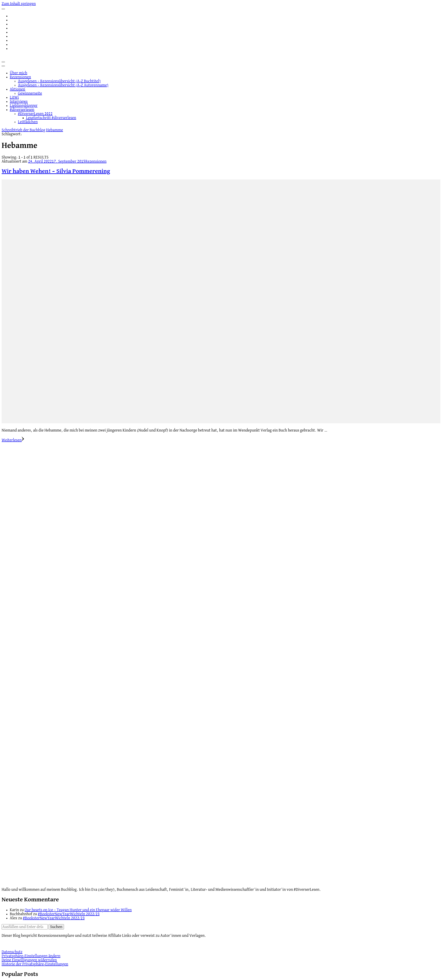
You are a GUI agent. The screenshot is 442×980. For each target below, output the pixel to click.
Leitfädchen (28, 122)
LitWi (14, 97)
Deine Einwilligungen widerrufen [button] (29, 960)
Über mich (19, 73)
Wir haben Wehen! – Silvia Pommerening (56, 171)
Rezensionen (20, 77)
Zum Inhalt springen (19, 4)
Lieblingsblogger (24, 106)
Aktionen (18, 89)
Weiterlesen (13, 440)
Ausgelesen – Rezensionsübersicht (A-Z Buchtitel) (59, 81)
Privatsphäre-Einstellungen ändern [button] (31, 956)
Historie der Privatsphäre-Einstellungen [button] (35, 964)
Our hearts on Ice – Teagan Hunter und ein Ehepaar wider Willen (78, 910)
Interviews (19, 101)
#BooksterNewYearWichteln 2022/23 (69, 914)
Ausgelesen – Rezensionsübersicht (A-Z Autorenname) (63, 85)
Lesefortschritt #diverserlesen (51, 118)
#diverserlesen (22, 110)
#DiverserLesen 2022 (35, 114)
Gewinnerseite (30, 93)
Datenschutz (12, 952)
